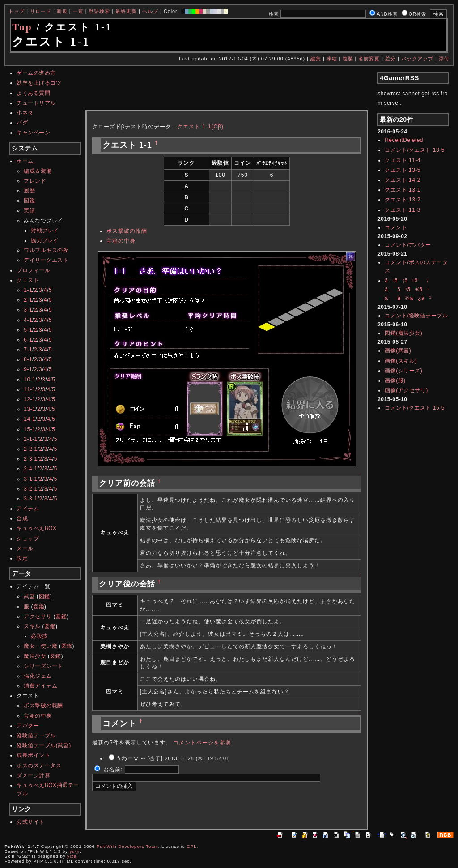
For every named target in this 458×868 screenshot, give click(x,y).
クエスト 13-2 (403, 200)
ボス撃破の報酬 (43, 706)
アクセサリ (38, 616)
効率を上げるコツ (39, 83)
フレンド (35, 181)
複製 (348, 59)
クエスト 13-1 (403, 190)
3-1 (28, 310)
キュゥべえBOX (36, 528)
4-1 (28, 320)
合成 (22, 518)
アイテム (28, 509)
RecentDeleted (404, 140)
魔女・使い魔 (40, 646)
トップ (17, 11)
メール (25, 548)
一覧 (78, 11)
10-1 (30, 380)
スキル (32, 626)
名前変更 (369, 59)
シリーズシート (43, 666)
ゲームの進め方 (36, 73)
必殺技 (39, 636)
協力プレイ (45, 240)
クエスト (28, 280)
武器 (29, 596)
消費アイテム (40, 686)
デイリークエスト (46, 260)
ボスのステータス (39, 765)
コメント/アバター (408, 245)
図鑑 (29, 201)
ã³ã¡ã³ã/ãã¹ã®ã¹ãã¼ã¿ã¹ (408, 289)
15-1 (30, 429)
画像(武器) (398, 351)
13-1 (30, 409)
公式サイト (31, 822)
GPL (191, 846)
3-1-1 (31, 479)
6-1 (28, 340)
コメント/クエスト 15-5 (415, 408)
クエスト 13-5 (403, 170)
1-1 (28, 290)
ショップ (28, 539)
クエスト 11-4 (403, 160)
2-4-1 (31, 469)
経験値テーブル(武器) (44, 745)
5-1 (28, 330)
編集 (316, 59)
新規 (62, 11)
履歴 (29, 191)
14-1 (30, 419)
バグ (22, 123)
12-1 (30, 399)
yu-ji (75, 851)
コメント (396, 227)
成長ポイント (33, 755)
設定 (22, 558)
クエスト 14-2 (403, 180)
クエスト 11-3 (403, 210)
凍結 (332, 59)
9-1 (28, 369)
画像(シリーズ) (403, 371)
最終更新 (126, 11)
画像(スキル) (401, 361)
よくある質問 (33, 93)
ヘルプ (150, 11)
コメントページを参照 (202, 743)
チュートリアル (36, 103)
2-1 (28, 300)
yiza (72, 856)
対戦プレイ (45, 231)
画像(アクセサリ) (406, 390)
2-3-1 (31, 459)
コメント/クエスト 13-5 (415, 150)
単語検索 (99, 11)
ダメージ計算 (33, 775)
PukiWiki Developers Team (127, 846)
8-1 (28, 359)
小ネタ (25, 113)
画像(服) (395, 381)
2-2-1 (31, 449)
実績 (29, 210)
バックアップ (417, 59)
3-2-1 (31, 489)
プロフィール (33, 270)
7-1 (28, 350)
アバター (28, 726)
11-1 (30, 389)
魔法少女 (35, 656)
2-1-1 (31, 439)
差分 (390, 59)
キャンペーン (33, 133)
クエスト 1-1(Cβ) (200, 127)
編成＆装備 (38, 171)
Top (22, 27)
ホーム (25, 161)
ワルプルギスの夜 (46, 250)
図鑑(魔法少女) (403, 333)
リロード (41, 11)
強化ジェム (38, 676)
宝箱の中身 (38, 716)
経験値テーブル (36, 735)
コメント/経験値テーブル (416, 316)
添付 (444, 59)
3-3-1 (31, 499)
